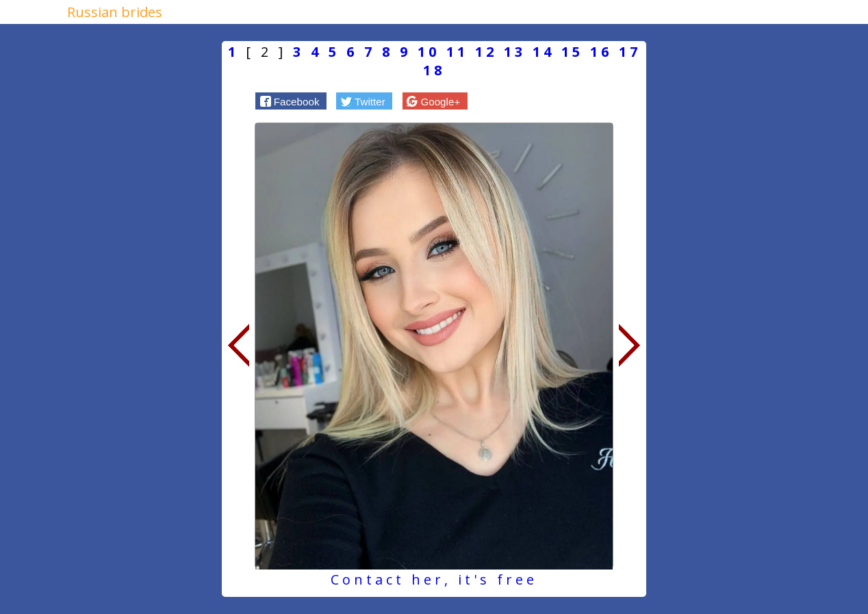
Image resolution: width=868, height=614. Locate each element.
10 (429, 52)
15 (572, 52)
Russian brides (115, 12)
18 (434, 70)
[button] (291, 101)
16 (601, 52)
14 (544, 52)
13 (515, 52)
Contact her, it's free (434, 579)
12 (486, 52)
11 (457, 52)
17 (630, 52)
